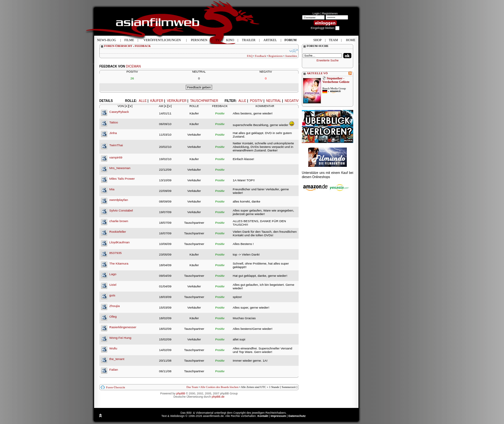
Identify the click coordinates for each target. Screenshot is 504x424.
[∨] (130, 106)
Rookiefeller (118, 232)
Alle (242, 101)
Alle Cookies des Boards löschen (219, 387)
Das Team (192, 387)
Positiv (256, 101)
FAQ (250, 56)
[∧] (127, 106)
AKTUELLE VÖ (317, 73)
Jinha (113, 133)
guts (112, 295)
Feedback (260, 56)
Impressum (278, 416)
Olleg (113, 316)
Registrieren (330, 14)
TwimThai (116, 145)
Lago (113, 274)
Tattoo (114, 122)
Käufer (157, 101)
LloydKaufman (119, 242)
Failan (114, 370)
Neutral (274, 101)
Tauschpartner (204, 101)
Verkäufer (177, 101)
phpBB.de (218, 397)
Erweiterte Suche (328, 60)
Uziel (113, 285)
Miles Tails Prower (122, 179)
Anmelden (291, 56)
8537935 (115, 253)
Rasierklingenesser (123, 327)
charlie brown (119, 221)
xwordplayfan (119, 200)
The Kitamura (119, 263)
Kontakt (263, 416)
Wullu (113, 348)
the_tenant (117, 359)
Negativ (292, 101)
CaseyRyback (119, 112)
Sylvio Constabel (121, 210)
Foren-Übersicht (116, 387)
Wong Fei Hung (120, 338)
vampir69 (116, 157)
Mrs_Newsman (120, 168)
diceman (133, 66)
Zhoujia (114, 306)
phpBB (181, 393)
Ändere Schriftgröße (294, 50)
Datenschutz (297, 416)
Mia (112, 189)
